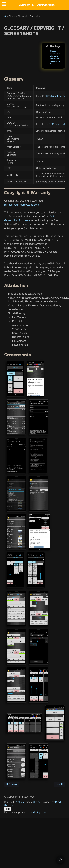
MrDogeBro (39, 812)
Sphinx (20, 802)
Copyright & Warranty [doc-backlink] (27, 193)
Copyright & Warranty (55, 55)
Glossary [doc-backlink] (14, 79)
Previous (12, 784)
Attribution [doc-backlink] (16, 286)
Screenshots (55, 63)
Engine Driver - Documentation (37, 5)
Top (8, 809)
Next (59, 784)
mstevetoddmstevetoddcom (22, 205)
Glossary (54, 51)
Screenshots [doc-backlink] (18, 355)
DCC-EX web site (57, 124)
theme (37, 802)
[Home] (5, 16)
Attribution (55, 59)
